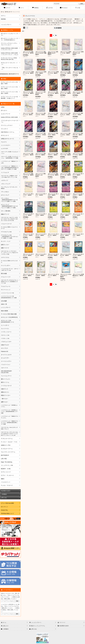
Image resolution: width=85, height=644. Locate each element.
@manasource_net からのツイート (9, 74)
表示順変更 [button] (58, 28)
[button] (78, 8)
